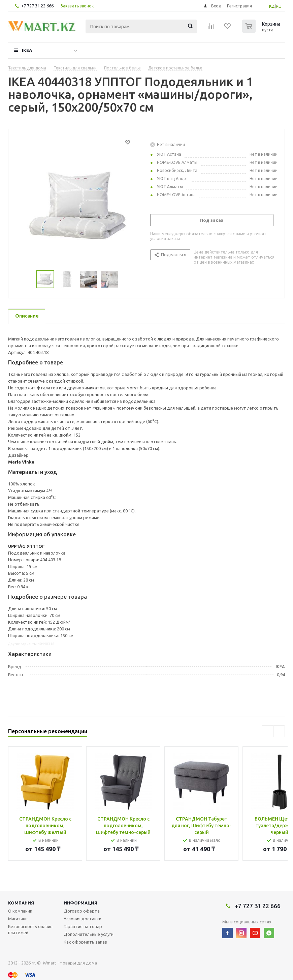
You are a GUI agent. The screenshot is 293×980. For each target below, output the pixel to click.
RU (279, 6)
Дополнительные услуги (89, 934)
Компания (21, 903)
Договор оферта (82, 911)
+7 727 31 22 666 (37, 6)
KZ (272, 6)
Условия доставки (83, 919)
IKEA (27, 50)
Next (126, 279)
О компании (20, 911)
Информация (80, 903)
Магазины (18, 919)
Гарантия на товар (83, 926)
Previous (28, 279)
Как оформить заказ (85, 942)
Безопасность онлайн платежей (30, 929)
